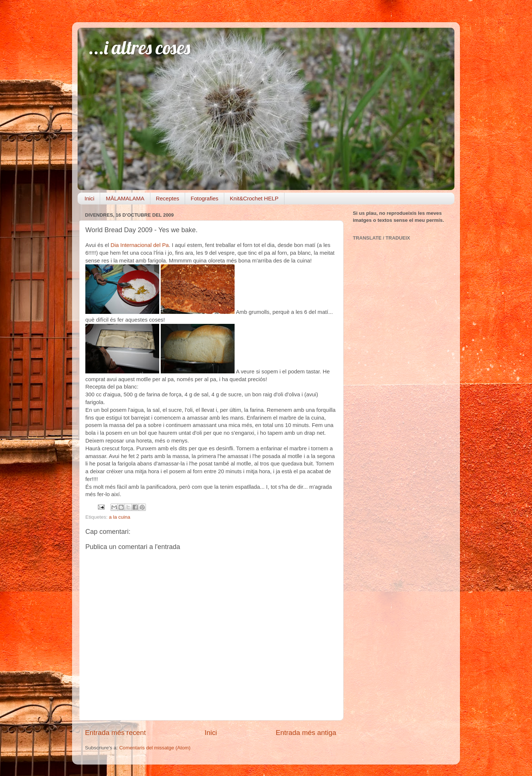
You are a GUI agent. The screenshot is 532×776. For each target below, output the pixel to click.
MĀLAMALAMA (125, 198)
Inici (90, 198)
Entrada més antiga (306, 733)
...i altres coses (139, 48)
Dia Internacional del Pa (140, 245)
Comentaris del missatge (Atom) (155, 748)
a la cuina (120, 517)
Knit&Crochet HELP (254, 198)
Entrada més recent (115, 733)
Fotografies (204, 198)
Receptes (168, 198)
